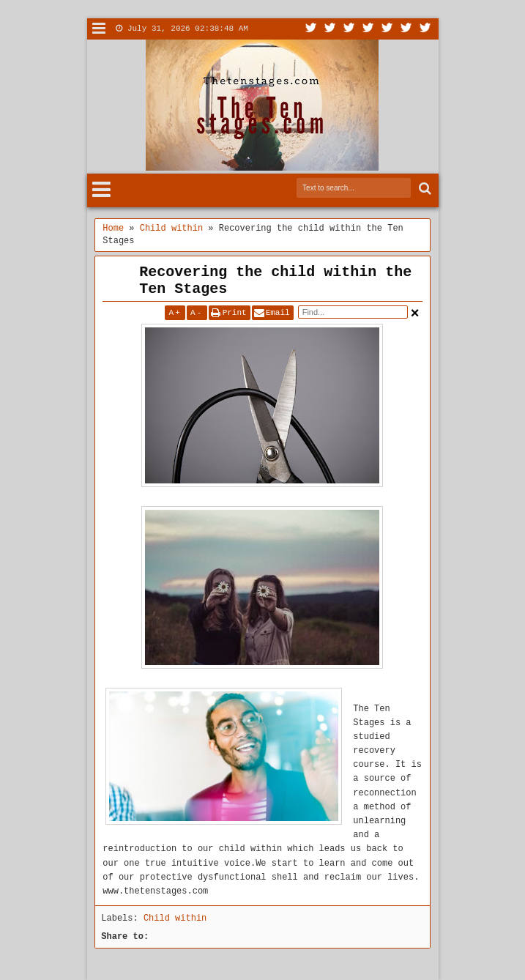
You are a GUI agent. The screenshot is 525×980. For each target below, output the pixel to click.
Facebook (330, 29)
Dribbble (406, 29)
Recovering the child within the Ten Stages (275, 281)
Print (235, 313)
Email (278, 313)
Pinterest (425, 29)
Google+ (349, 29)
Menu (99, 29)
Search (424, 189)
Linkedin (387, 29)
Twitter (311, 29)
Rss (368, 29)
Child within (175, 918)
